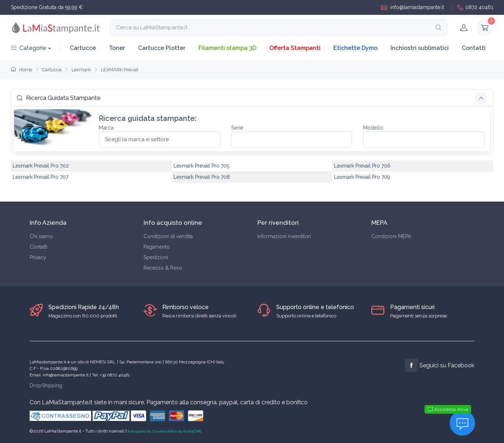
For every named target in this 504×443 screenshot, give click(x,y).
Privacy (38, 257)
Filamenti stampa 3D (227, 48)
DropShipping (46, 385)
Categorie (29, 48)
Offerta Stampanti (295, 48)
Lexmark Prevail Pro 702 (41, 166)
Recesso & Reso (163, 268)
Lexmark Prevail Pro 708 (202, 177)
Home (22, 70)
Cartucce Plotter (162, 48)
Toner (117, 48)
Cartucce (83, 48)
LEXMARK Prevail (120, 70)
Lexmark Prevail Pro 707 (40, 177)
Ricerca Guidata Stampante (59, 98)
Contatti (474, 48)
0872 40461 (475, 7)
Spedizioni (156, 257)
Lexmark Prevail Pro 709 (362, 177)
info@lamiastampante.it (413, 7)
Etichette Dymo (355, 48)
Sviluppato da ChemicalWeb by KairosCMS (165, 431)
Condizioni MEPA (391, 236)
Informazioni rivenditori (284, 236)
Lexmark (81, 70)
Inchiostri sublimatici (420, 48)
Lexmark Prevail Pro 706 (362, 166)
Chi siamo (41, 236)
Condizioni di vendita (168, 236)
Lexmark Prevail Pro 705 (201, 166)
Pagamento (157, 247)
